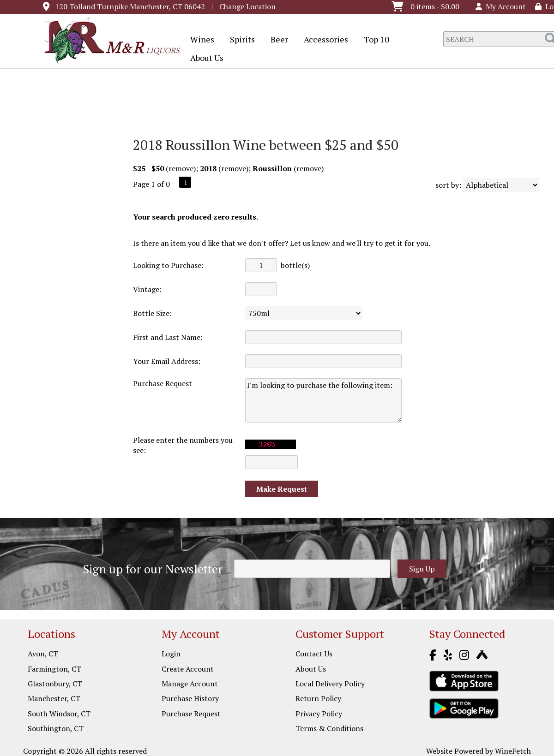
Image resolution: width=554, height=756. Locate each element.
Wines (199, 40)
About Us (204, 59)
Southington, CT (56, 728)
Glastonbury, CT (55, 684)
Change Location (247, 6)
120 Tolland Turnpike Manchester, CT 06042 (130, 6)
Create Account (188, 669)
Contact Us (314, 654)
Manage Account (190, 684)
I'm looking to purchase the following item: (323, 400)
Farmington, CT (54, 669)
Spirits (239, 40)
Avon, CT (43, 654)
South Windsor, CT (59, 714)
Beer (276, 40)
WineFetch (513, 751)
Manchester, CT (54, 698)
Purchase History (190, 698)
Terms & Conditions (329, 728)
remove (181, 168)
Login (171, 654)
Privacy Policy (319, 714)
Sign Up (422, 569)
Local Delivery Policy (330, 684)
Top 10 (373, 40)
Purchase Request (191, 714)
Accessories (323, 40)
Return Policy (318, 698)
